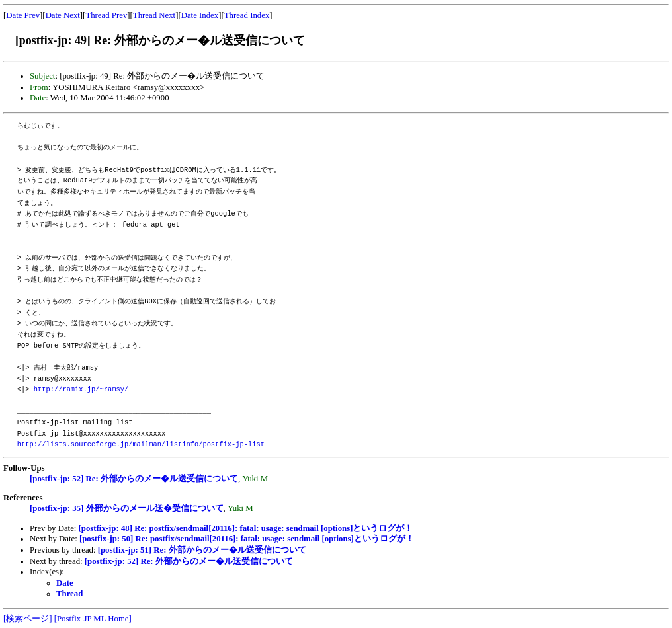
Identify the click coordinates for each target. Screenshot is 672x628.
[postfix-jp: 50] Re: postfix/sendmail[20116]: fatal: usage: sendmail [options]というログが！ (247, 539)
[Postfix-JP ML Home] (93, 619)
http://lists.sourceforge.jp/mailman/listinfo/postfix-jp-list (141, 444)
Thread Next (154, 15)
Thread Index (247, 15)
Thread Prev (106, 15)
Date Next (63, 15)
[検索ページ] (28, 619)
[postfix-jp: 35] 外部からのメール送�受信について (127, 508)
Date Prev (23, 15)
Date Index (200, 15)
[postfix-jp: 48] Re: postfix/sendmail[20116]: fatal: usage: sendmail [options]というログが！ (246, 528)
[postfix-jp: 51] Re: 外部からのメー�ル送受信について (202, 550)
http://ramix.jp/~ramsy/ (81, 389)
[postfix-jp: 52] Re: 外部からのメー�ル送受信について (134, 479)
